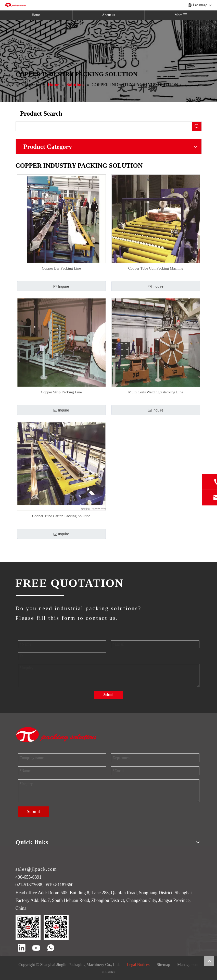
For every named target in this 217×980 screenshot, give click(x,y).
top (209, 961)
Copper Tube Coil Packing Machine (156, 268)
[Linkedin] (22, 948)
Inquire (61, 286)
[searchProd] (104, 126)
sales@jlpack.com (36, 869)
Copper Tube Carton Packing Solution (61, 516)
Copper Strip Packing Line (61, 392)
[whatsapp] (51, 948)
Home (36, 15)
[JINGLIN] (40, 595)
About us (108, 15)
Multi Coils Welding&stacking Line (156, 392)
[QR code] (42, 927)
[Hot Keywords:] (197, 126)
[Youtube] (36, 948)
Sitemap (163, 965)
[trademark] (57, 735)
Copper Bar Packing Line (61, 268)
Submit (108, 695)
